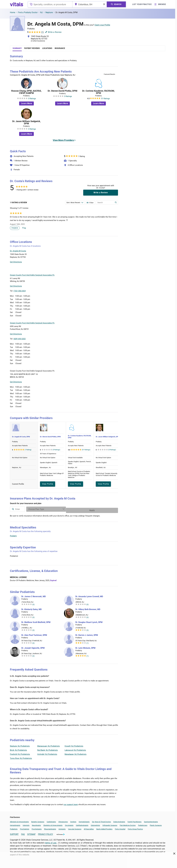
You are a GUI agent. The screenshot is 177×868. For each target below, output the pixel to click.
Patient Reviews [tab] (32, 48)
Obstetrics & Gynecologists (53, 824)
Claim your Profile (102, 25)
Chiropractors (63, 821)
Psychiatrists (25, 828)
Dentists (73, 821)
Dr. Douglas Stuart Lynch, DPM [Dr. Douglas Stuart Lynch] (89, 621)
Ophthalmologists (82, 824)
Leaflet (103, 268)
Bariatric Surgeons (38, 821)
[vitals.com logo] (17, 4)
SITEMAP (31, 833)
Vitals (116, 268)
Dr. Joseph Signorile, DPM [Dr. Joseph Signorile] (33, 647)
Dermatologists (84, 821)
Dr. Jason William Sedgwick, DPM (26, 122)
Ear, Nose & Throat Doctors (101, 821)
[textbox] (50, 4)
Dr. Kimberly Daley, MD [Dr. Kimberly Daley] (31, 608)
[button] (105, 257)
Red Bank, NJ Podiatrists (48, 749)
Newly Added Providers (104, 828)
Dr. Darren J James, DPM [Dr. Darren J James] (87, 634)
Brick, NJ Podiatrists (18, 749)
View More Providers (63, 140)
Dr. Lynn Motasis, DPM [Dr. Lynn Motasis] (85, 647)
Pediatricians (143, 824)
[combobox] (50, 4)
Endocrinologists (119, 821)
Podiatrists (14, 828)
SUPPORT (14, 833)
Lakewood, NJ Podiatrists (75, 749)
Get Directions (16, 262)
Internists (26, 824)
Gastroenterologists (151, 821)
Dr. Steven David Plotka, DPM (62, 91)
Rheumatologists (50, 828)
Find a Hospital (120, 828)
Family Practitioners (135, 821)
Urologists (62, 828)
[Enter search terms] (75, 203)
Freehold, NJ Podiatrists (20, 753)
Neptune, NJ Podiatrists (20, 745)
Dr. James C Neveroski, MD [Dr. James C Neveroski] (34, 595)
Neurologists (36, 824)
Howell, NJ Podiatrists (74, 745)
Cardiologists (51, 821)
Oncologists (69, 824)
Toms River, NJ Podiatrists (21, 757)
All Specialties (89, 828)
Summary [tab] (17, 48)
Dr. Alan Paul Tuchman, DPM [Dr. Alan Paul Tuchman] (34, 634)
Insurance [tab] (60, 48)
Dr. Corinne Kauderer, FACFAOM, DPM (98, 92)
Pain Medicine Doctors (128, 824)
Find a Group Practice (135, 828)
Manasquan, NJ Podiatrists (49, 745)
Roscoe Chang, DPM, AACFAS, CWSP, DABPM (26, 92)
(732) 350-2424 (20, 291)
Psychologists (37, 828)
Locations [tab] (47, 48)
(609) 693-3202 (20, 339)
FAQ (23, 833)
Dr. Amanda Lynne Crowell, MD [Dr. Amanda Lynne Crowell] (89, 595)
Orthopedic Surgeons (110, 824)
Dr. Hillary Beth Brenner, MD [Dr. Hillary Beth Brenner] (88, 608)
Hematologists (15, 824)
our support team (71, 803)
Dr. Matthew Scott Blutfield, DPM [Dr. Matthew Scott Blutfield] (36, 621)
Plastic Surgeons (156, 824)
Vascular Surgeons (75, 828)
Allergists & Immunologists (19, 821)
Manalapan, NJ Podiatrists (76, 753)
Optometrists (95, 824)
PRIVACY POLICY (46, 833)
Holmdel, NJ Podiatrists (47, 753)
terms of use (51, 842)
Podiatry (13, 535)
